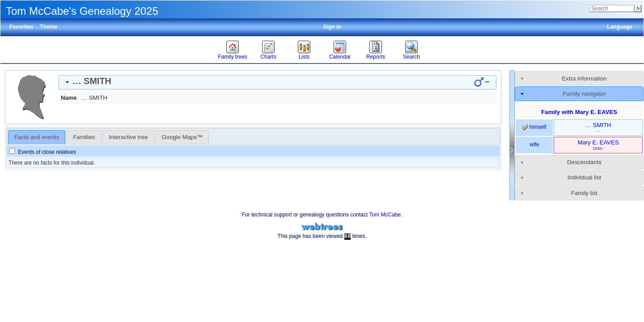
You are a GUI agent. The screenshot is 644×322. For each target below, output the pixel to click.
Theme (49, 27)
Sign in (332, 27)
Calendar (340, 57)
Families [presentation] (84, 137)
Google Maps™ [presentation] (182, 137)
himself (534, 127)
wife (534, 144)
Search (411, 57)
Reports (376, 57)
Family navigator (584, 94)
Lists (304, 57)
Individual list (585, 177)
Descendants (584, 162)
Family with (579, 112)
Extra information (585, 78)
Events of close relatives (43, 152)
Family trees (232, 57)
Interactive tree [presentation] (128, 137)
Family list (584, 193)
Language (620, 27)
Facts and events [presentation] (37, 137)
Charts (268, 57)
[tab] (278, 82)
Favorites (21, 27)
